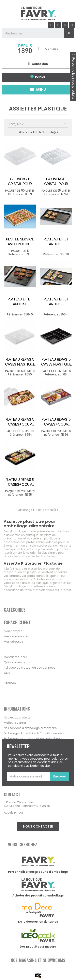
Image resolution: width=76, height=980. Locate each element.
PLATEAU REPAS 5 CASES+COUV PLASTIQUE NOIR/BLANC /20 (20, 482)
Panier (40, 77)
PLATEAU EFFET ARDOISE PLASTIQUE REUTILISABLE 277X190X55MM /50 (56, 242)
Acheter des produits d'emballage (38, 895)
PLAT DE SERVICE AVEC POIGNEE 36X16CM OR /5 (20, 242)
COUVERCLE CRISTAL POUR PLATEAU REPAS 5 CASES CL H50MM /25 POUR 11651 (56, 181)
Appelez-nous (14, 813)
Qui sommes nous (17, 662)
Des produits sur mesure (38, 947)
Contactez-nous (16, 657)
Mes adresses (13, 642)
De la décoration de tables (38, 922)
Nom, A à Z (39, 124)
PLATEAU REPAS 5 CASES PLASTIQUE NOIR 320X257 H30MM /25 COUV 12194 (56, 362)
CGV (7, 673)
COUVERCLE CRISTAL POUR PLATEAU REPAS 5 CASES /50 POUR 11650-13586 (20, 181)
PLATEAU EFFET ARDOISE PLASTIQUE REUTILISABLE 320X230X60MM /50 (20, 302)
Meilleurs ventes (15, 723)
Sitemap (10, 683)
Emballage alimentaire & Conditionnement (34, 733)
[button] (38, 827)
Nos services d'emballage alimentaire (30, 728)
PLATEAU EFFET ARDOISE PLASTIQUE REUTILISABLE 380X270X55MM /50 (56, 302)
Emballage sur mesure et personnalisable (33, 739)
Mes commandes (16, 636)
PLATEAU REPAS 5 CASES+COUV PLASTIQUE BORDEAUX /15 (20, 422)
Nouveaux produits (17, 717)
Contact (52, 49)
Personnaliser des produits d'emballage (38, 872)
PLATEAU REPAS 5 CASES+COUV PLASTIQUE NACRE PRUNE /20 (56, 422)
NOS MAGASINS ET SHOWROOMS (38, 960)
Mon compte (13, 631)
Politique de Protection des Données (29, 668)
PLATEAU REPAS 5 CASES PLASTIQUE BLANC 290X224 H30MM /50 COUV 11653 (20, 362)
